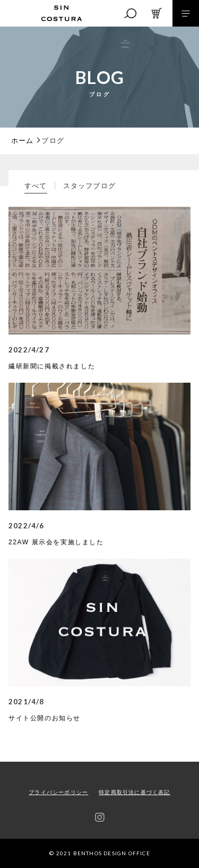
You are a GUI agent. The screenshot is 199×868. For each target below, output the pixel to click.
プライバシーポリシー (58, 792)
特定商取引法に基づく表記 (134, 792)
